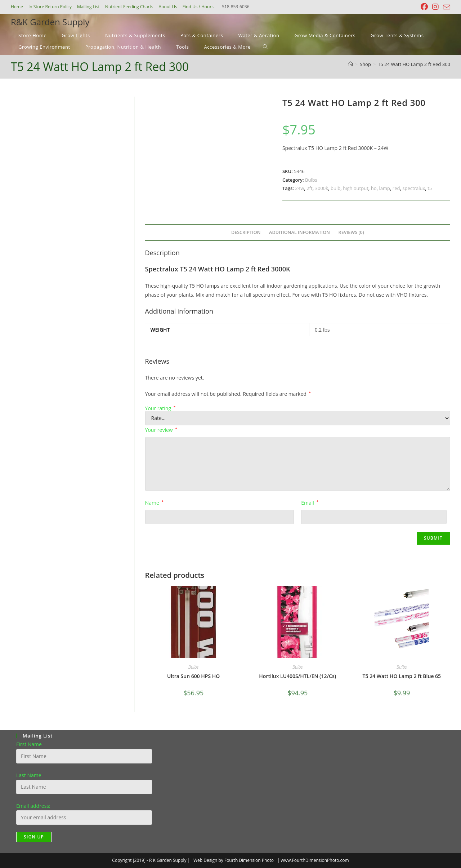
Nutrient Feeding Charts (129, 7)
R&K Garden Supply (50, 22)
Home (17, 7)
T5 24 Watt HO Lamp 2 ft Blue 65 (402, 676)
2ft (309, 188)
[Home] (351, 64)
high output (356, 188)
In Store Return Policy (50, 7)
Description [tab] (246, 232)
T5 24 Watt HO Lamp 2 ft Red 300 (414, 64)
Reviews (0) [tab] (351, 232)
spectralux (414, 188)
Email (310, 503)
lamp (384, 188)
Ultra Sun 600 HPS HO (193, 676)
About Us (168, 7)
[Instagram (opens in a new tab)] (435, 7)
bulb (335, 188)
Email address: (33, 806)
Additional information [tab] (299, 232)
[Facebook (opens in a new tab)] (424, 7)
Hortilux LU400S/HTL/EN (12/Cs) (297, 676)
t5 (430, 188)
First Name (29, 744)
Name (154, 503)
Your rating (160, 408)
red (396, 188)
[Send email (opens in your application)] (446, 7)
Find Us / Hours (198, 7)
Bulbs (311, 180)
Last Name (29, 775)
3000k (322, 188)
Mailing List (88, 7)
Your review (161, 430)
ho (374, 188)
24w (299, 188)
